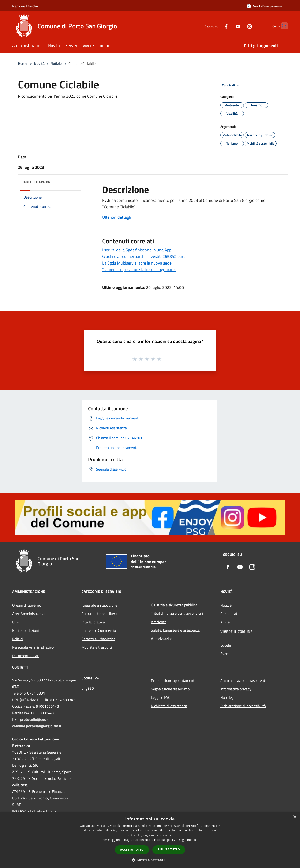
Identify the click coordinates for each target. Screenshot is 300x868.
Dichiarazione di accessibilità (243, 706)
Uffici (16, 622)
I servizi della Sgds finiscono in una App (137, 250)
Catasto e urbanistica (98, 639)
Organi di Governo (27, 605)
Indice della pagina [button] (37, 182)
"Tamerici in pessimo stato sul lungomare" (139, 270)
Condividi (232, 85)
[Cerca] (282, 26)
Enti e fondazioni (26, 630)
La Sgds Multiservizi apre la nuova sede (137, 263)
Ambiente (159, 622)
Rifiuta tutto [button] (169, 849)
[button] (150, 860)
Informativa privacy (236, 689)
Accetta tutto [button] (132, 850)
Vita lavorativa (93, 622)
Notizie (56, 63)
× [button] (295, 817)
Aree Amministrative (29, 614)
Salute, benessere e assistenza (175, 630)
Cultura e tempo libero (99, 614)
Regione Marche (25, 6)
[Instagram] (240, 26)
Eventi (225, 654)
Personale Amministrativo (33, 647)
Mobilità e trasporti (97, 647)
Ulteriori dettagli (116, 217)
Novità (39, 63)
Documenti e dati (26, 656)
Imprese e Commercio (99, 630)
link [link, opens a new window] (195, 840)
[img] (71, 181)
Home (22, 63)
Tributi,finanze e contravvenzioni (177, 613)
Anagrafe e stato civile (99, 605)
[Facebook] (217, 26)
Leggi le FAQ (161, 697)
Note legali (229, 697)
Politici (18, 639)
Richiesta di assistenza (169, 706)
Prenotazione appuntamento (174, 680)
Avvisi (225, 622)
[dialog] (150, 840)
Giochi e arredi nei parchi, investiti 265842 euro (144, 256)
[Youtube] (229, 26)
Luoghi (226, 645)
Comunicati (229, 614)
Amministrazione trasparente (244, 680)
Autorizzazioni (162, 639)
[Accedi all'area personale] (264, 6)
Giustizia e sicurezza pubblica (174, 605)
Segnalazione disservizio (170, 689)
